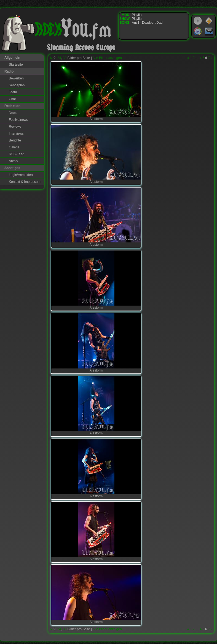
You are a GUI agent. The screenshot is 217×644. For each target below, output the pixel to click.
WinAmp (209, 21)
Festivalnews (18, 120)
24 (59, 58)
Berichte (15, 140)
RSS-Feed (17, 154)
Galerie (14, 147)
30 (65, 58)
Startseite (16, 65)
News (13, 113)
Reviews (15, 127)
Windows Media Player (198, 31)
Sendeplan (17, 85)
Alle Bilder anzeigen (107, 58)
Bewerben (16, 78)
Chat (12, 99)
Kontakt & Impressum (25, 182)
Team (13, 92)
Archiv (13, 161)
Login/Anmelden (21, 175)
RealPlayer (209, 31)
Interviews (16, 133)
